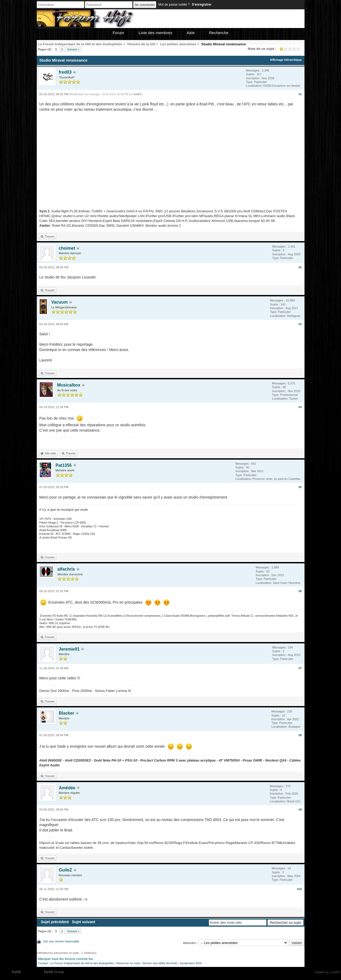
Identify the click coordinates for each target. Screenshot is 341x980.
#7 (300, 668)
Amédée (67, 788)
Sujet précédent (55, 922)
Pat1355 (64, 465)
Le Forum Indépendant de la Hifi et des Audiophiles (80, 44)
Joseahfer (335, 972)
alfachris (66, 569)
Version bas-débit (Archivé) (160, 963)
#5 (300, 487)
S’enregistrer (202, 5)
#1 (300, 94)
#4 (300, 407)
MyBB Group (54, 972)
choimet (67, 248)
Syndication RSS (191, 963)
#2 (300, 267)
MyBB (16, 972)
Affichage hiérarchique (286, 60)
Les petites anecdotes (178, 44)
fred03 (65, 72)
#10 (299, 889)
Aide (191, 33)
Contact (43, 963)
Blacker (67, 713)
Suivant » (74, 49)
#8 (300, 735)
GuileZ (66, 870)
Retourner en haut (128, 963)
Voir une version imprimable (61, 941)
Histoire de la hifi (141, 44)
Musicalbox (69, 385)
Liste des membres (155, 33)
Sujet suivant (84, 922)
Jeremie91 (69, 649)
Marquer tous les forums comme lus (66, 959)
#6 (300, 591)
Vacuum (60, 302)
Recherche (219, 33)
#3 (300, 324)
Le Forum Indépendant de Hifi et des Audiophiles (82, 963)
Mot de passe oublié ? (174, 5)
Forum (118, 33)
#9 (300, 810)
